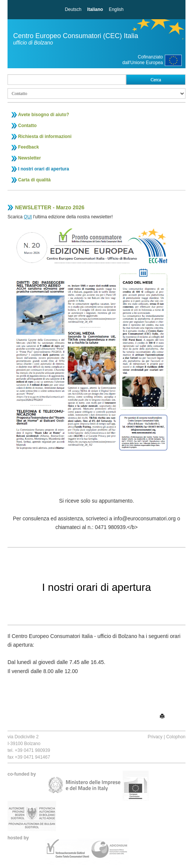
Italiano (95, 9)
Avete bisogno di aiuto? (44, 115)
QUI (28, 217)
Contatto (27, 126)
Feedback (28, 147)
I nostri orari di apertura (43, 169)
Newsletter (30, 158)
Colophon (176, 737)
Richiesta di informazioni (45, 136)
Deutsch (73, 9)
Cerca (156, 80)
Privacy (155, 737)
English (116, 9)
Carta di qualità (34, 180)
